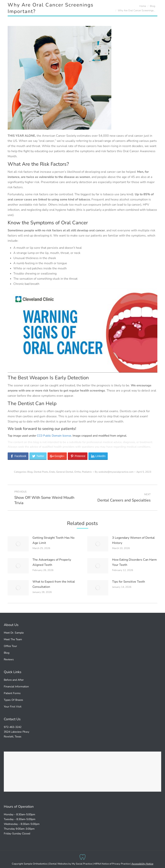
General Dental (65, 472)
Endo (52, 472)
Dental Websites (58, 864)
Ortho (78, 472)
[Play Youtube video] (82, 331)
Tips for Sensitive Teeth (129, 582)
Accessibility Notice (142, 864)
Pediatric (87, 472)
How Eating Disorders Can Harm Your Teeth (134, 562)
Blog (30, 472)
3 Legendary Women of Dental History (133, 540)
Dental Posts (41, 472)
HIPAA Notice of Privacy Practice (112, 864)
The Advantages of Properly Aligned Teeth (52, 562)
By (114, 472)
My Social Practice (82, 864)
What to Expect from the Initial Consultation (54, 584)
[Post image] (18, 544)
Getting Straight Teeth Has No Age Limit (53, 540)
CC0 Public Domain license (54, 436)
